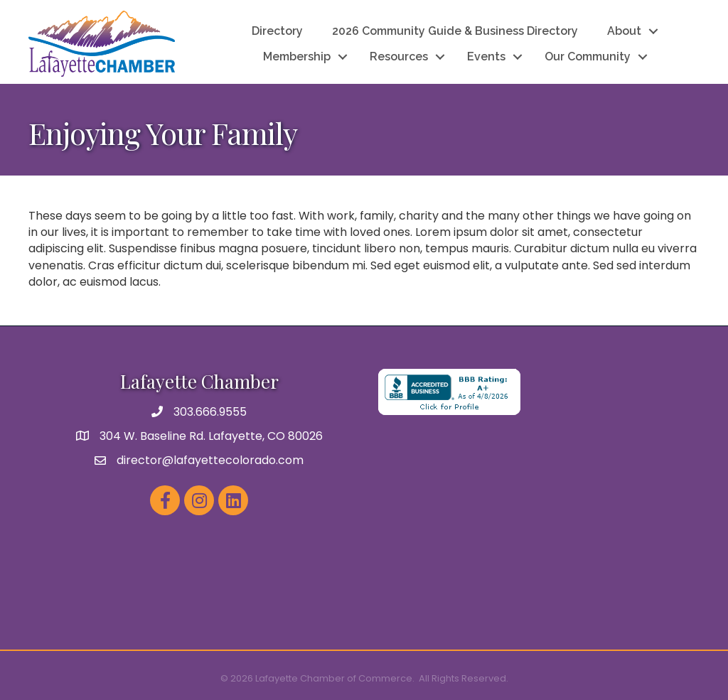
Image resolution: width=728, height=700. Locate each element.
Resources (399, 56)
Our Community (588, 56)
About (624, 31)
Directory (277, 31)
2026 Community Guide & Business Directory (455, 31)
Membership (297, 56)
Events (486, 56)
